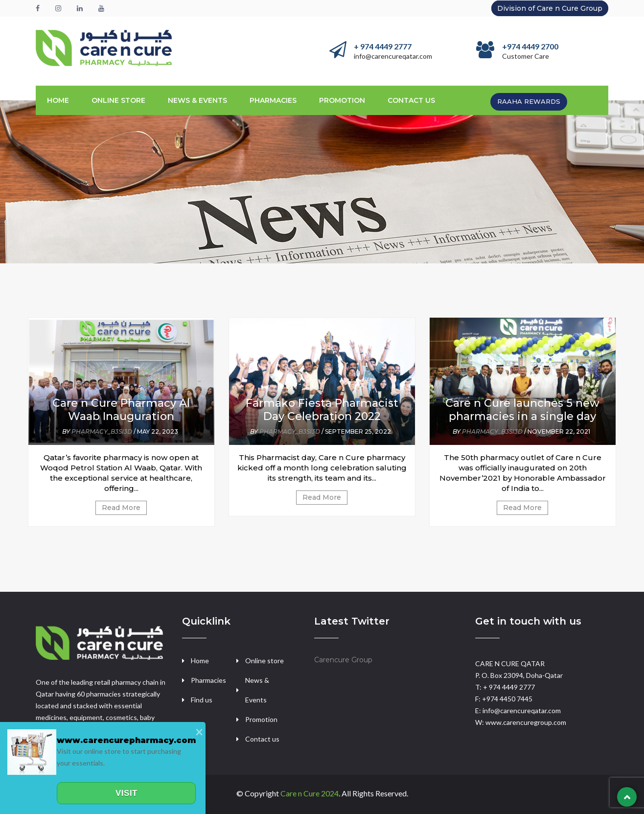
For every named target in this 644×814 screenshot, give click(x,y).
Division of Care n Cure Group (550, 8)
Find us (202, 700)
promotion (342, 100)
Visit (126, 793)
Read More (121, 508)
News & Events (197, 100)
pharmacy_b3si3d (102, 431)
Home (58, 100)
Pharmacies (273, 100)
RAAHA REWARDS (529, 101)
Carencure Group (343, 660)
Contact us (262, 739)
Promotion (261, 719)
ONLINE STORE (118, 100)
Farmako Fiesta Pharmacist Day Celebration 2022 (322, 410)
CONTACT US (411, 100)
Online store (264, 661)
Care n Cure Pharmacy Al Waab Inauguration (121, 410)
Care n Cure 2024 (310, 793)
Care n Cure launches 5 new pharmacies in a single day (522, 410)
